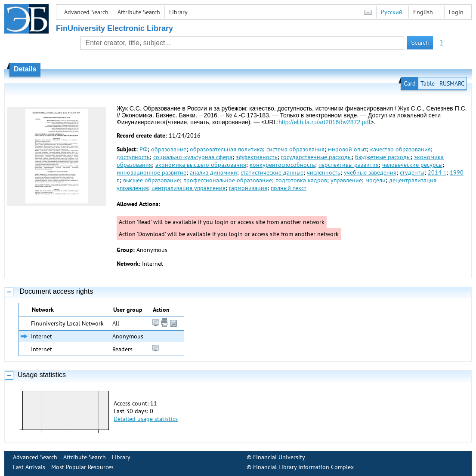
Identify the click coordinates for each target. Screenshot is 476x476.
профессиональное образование (228, 180)
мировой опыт (347, 149)
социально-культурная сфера (193, 157)
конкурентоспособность (282, 165)
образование (169, 149)
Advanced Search (86, 12)
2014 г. (437, 172)
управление (346, 180)
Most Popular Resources (82, 467)
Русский (392, 12)
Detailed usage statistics (146, 419)
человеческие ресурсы (412, 165)
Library (178, 12)
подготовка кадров (301, 180)
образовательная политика (226, 149)
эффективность (257, 157)
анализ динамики (213, 172)
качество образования (400, 149)
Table (428, 83)
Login (456, 12)
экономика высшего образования (201, 165)
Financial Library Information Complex (303, 467)
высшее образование (151, 180)
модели (376, 180)
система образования (295, 149)
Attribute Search (139, 12)
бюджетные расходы (383, 157)
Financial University (279, 457)
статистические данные (272, 172)
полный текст (289, 188)
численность (324, 172)
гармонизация (248, 188)
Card (410, 83)
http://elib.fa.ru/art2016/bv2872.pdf (324, 122)
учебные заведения (370, 172)
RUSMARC (452, 83)
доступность (133, 157)
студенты (412, 172)
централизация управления (189, 188)
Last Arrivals (29, 467)
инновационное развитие (151, 172)
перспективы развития (349, 165)
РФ (144, 149)
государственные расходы (316, 157)
